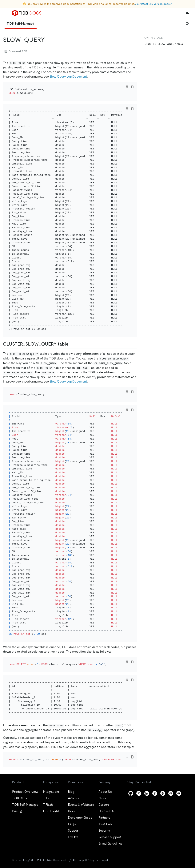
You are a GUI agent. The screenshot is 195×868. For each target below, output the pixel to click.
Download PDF (16, 51)
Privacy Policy (84, 824)
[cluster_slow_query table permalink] (72, 334)
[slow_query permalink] (48, 40)
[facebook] (155, 757)
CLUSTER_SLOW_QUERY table (164, 44)
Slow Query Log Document (68, 77)
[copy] (132, 87)
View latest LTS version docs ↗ (153, 4)
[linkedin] (147, 757)
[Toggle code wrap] (127, 87)
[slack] (163, 757)
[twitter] (139, 757)
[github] (131, 757)
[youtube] (179, 757)
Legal (104, 824)
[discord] (171, 757)
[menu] (8, 13)
